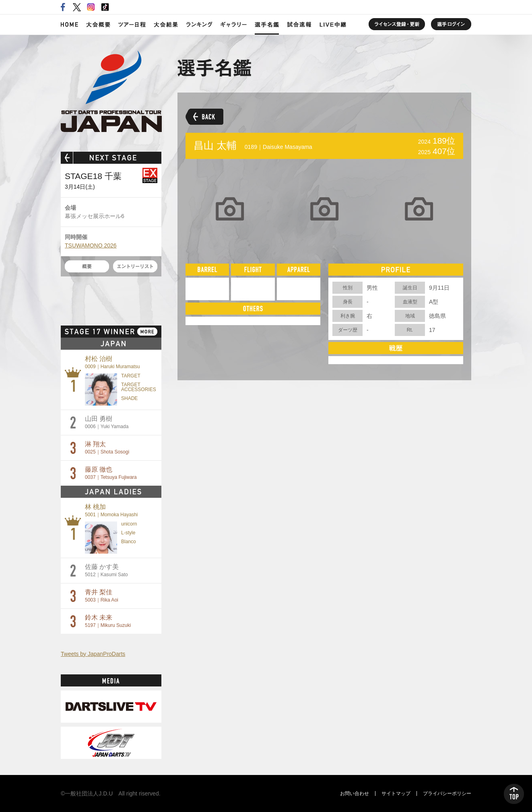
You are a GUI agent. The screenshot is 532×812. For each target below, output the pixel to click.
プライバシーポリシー (447, 793)
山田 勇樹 (107, 422)
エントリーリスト (135, 266)
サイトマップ (396, 793)
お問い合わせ (355, 793)
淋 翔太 (107, 448)
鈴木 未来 (108, 621)
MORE (147, 332)
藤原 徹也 (111, 473)
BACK (204, 117)
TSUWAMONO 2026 (91, 245)
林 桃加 (111, 510)
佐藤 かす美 (106, 570)
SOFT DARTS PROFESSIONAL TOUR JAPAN (111, 91)
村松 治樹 (112, 362)
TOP (514, 794)
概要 (87, 266)
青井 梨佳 (102, 596)
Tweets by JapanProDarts (93, 654)
